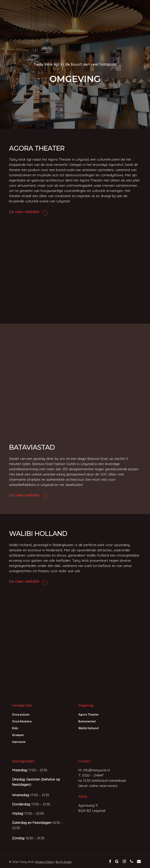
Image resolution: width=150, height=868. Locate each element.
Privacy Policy (44, 862)
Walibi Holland (88, 728)
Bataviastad (87, 721)
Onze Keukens (22, 721)
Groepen (18, 735)
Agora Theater (89, 715)
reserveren (108, 786)
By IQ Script (64, 862)
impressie (19, 742)
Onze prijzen (21, 715)
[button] (134, 10)
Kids (15, 728)
